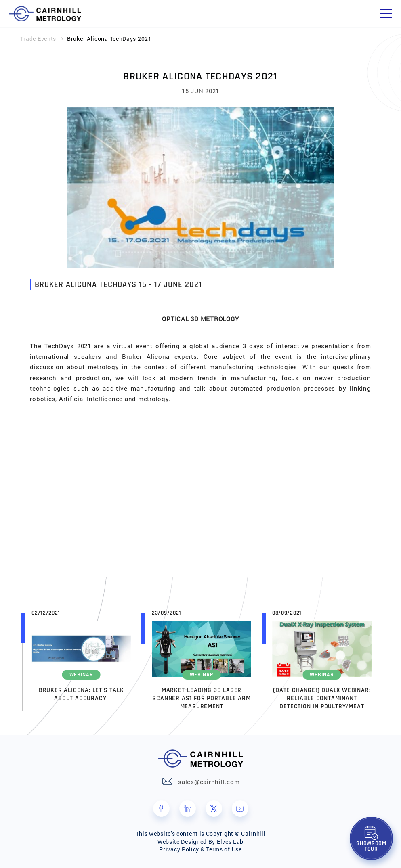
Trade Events (38, 39)
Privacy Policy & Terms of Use (200, 849)
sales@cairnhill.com (209, 782)
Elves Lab (230, 842)
